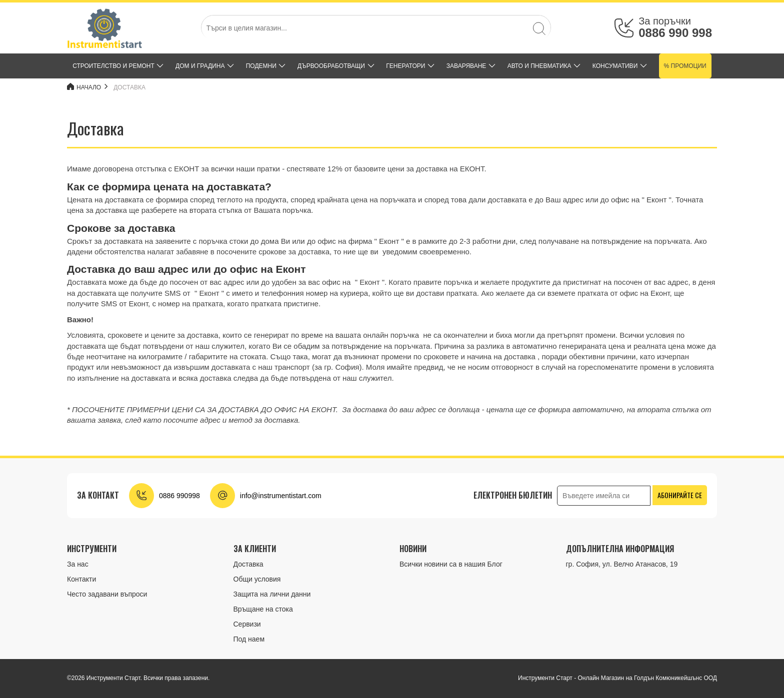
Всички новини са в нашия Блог (451, 564)
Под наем (249, 639)
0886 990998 (179, 496)
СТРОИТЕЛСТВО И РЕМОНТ (113, 66)
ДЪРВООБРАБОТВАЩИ (331, 66)
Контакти (81, 579)
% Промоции (685, 66)
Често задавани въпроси (107, 594)
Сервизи (247, 624)
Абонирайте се (680, 495)
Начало (84, 87)
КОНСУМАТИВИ (615, 66)
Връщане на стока (263, 609)
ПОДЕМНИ (261, 66)
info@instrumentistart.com (281, 496)
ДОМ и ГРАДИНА (200, 66)
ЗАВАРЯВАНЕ (466, 66)
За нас (78, 564)
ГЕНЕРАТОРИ (405, 66)
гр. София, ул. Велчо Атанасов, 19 (622, 564)
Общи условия (257, 579)
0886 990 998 (675, 33)
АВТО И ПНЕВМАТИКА (539, 66)
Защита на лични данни (272, 594)
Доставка (129, 87)
